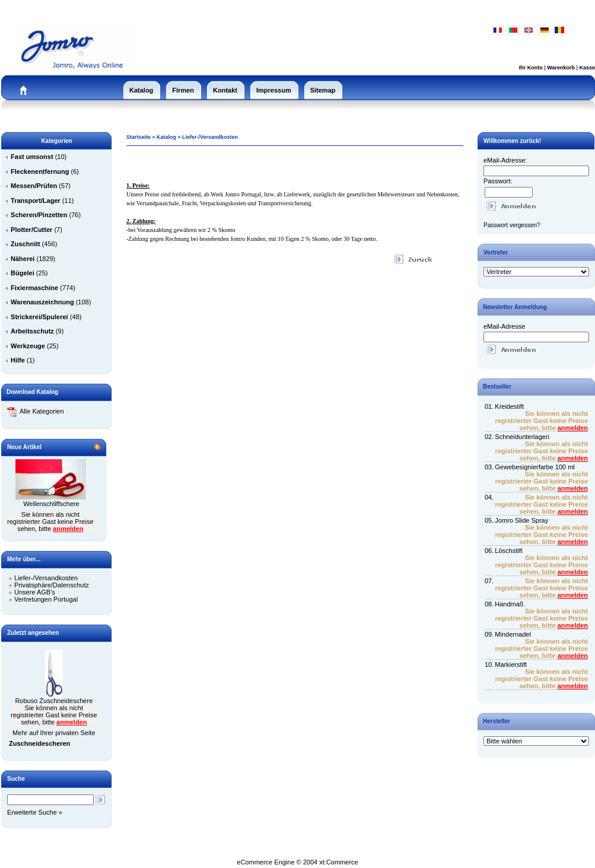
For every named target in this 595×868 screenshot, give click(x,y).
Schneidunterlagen (522, 437)
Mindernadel (513, 634)
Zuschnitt (26, 244)
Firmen (183, 90)
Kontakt (225, 90)
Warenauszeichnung (42, 302)
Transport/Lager (36, 201)
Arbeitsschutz (32, 331)
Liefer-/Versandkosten (46, 578)
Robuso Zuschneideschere (54, 701)
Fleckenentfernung (40, 171)
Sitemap (323, 90)
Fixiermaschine (34, 288)
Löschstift (508, 551)
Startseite (139, 137)
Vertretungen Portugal (46, 599)
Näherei (23, 259)
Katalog (141, 90)
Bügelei (23, 273)
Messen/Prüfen (34, 186)
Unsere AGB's (35, 592)
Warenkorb (561, 68)
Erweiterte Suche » (35, 812)
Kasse (587, 68)
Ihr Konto (531, 68)
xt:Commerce (338, 862)
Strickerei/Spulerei (39, 317)
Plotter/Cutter (31, 230)
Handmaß (509, 604)
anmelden (68, 529)
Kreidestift (509, 406)
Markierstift (511, 664)
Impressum (274, 90)
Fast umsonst (32, 157)
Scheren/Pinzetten (39, 215)
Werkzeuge (28, 346)
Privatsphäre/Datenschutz (52, 585)
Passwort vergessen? (512, 225)
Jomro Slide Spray (521, 520)
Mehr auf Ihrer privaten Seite (54, 733)
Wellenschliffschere (51, 504)
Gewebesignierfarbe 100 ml (535, 467)
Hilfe (18, 360)
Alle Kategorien (36, 411)
